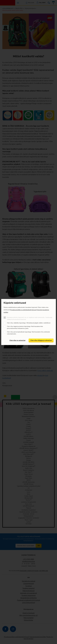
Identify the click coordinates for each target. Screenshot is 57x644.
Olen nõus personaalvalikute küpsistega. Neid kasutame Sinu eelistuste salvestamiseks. (28, 333)
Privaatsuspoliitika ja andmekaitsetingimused (23, 310)
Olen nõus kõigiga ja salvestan (41, 340)
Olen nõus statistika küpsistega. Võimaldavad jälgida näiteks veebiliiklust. (29, 323)
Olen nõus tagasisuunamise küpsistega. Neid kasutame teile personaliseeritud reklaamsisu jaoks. (25, 327)
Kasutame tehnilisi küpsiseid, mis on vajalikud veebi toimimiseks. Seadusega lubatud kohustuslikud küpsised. (30, 318)
